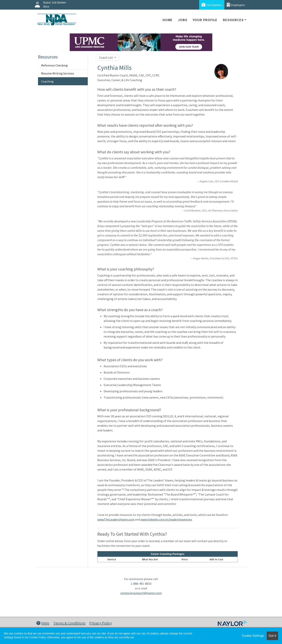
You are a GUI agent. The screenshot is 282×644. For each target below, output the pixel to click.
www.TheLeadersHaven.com (116, 519)
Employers (236, 5)
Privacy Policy (101, 623)
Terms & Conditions (69, 623)
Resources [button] (233, 20)
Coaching (47, 81)
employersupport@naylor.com (141, 593)
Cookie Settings (253, 636)
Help (43, 623)
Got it (272, 636)
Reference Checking (54, 65)
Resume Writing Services (58, 73)
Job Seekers (212, 5)
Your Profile (205, 20)
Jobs (183, 20)
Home (168, 20)
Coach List (106, 57)
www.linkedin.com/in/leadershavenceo (166, 519)
